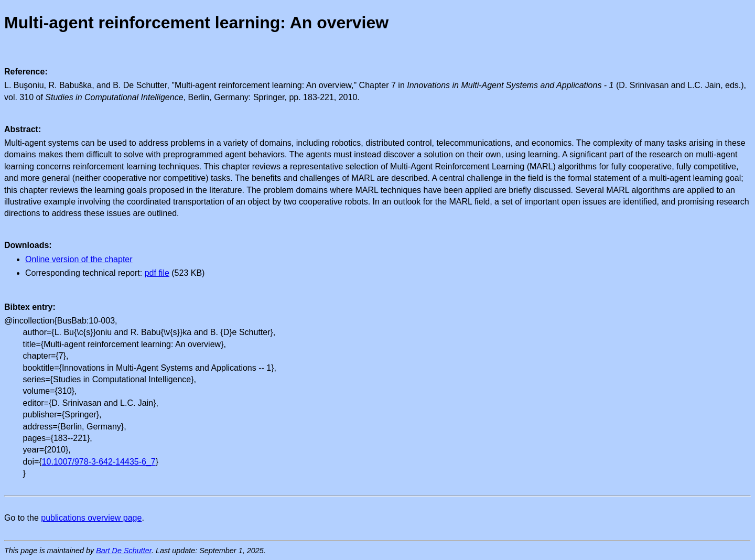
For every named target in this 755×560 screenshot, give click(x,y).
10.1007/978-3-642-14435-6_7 (99, 462)
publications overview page (91, 518)
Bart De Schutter (124, 551)
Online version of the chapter (79, 259)
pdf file (157, 273)
